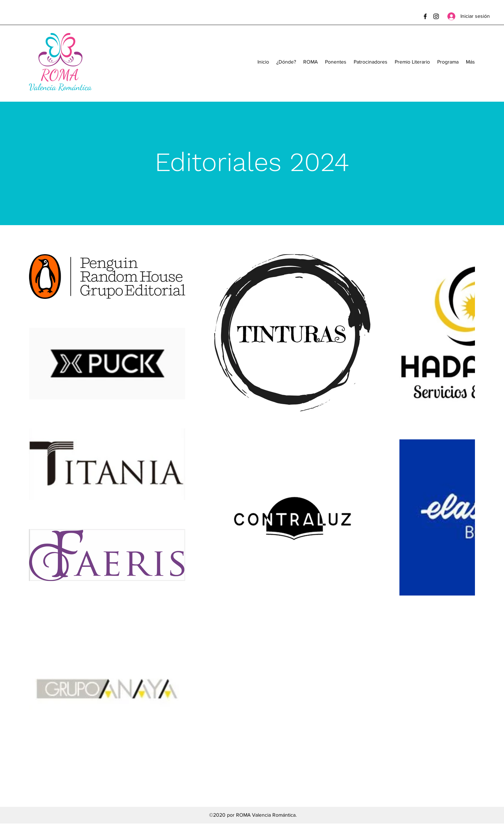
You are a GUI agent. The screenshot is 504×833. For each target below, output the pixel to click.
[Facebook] (425, 16)
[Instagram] (436, 16)
